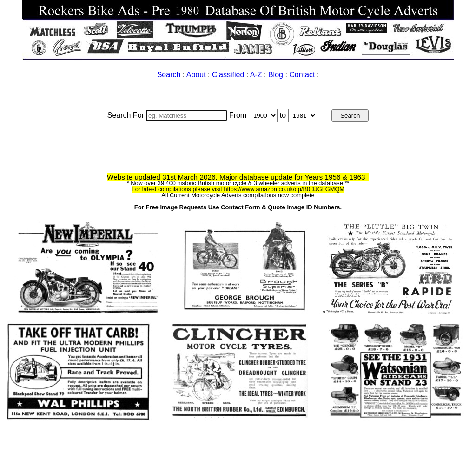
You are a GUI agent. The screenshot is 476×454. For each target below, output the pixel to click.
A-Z (256, 75)
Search (169, 75)
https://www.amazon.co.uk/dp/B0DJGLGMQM (284, 189)
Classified (228, 75)
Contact (302, 75)
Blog (276, 75)
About (196, 75)
